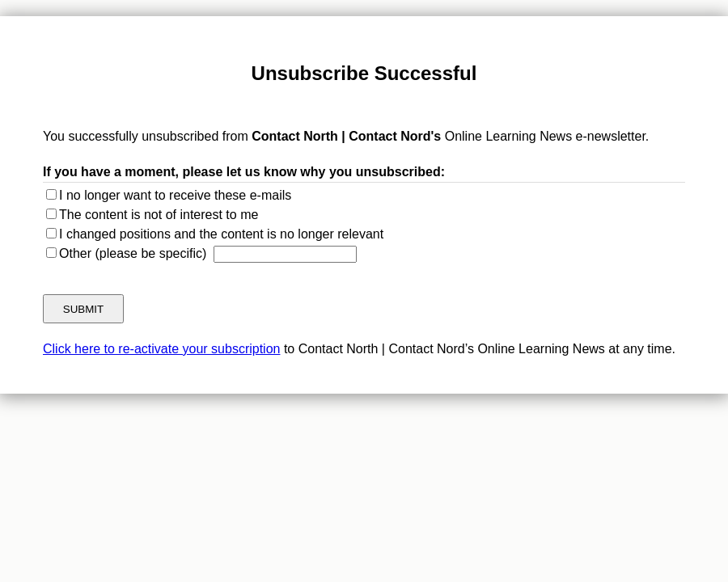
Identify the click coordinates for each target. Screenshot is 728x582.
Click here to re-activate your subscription (161, 349)
